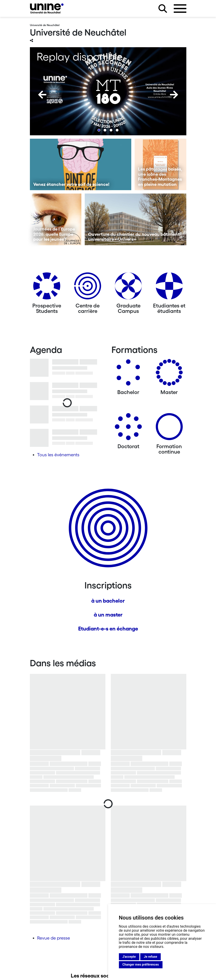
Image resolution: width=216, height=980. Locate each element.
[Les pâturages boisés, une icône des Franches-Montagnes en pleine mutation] (160, 165)
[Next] (174, 95)
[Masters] (169, 374)
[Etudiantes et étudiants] (169, 288)
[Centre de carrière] (88, 288)
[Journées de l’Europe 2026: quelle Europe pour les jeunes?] (56, 219)
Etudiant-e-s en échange (108, 629)
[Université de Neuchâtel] (47, 8)
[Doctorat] (128, 428)
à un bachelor (108, 601)
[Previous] (42, 95)
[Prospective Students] (47, 288)
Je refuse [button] (150, 957)
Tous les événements (58, 455)
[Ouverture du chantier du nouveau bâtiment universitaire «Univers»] (136, 219)
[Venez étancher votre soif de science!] (81, 165)
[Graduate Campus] (128, 288)
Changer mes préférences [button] (141, 964)
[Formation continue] (169, 428)
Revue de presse (53, 938)
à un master (108, 615)
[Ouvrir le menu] (180, 9)
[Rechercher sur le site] (163, 9)
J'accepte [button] (129, 957)
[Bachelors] (128, 374)
